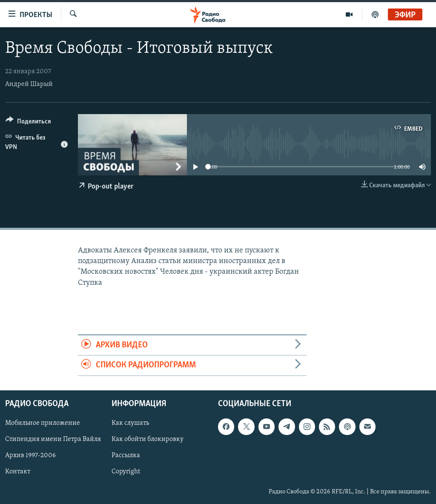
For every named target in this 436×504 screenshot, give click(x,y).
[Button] (28, 123)
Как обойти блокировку (148, 439)
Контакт (18, 472)
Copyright (126, 472)
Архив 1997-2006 (30, 455)
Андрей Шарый (29, 84)
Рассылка (126, 455)
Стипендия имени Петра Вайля (53, 439)
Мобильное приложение (43, 423)
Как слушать (130, 423)
